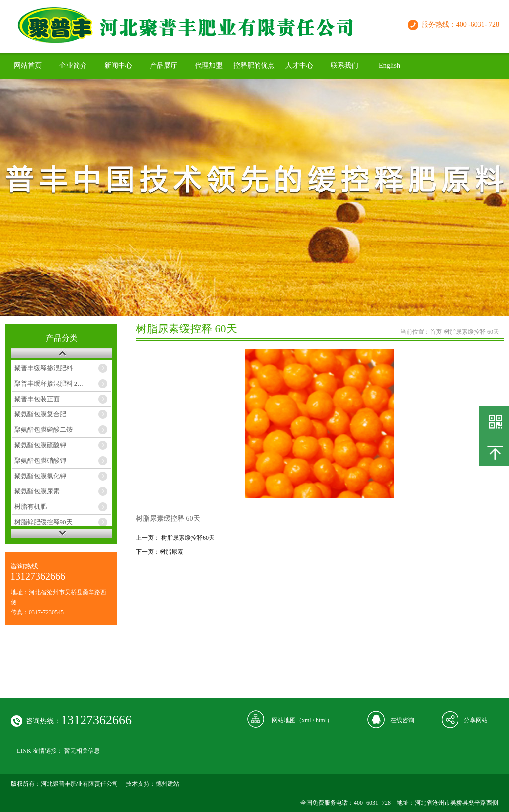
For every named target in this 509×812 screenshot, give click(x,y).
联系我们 (344, 65)
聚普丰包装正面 (37, 399)
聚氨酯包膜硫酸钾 (40, 445)
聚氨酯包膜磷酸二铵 (43, 430)
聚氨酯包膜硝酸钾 (40, 460)
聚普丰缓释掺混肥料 (43, 368)
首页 (436, 332)
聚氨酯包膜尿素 (37, 491)
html (321, 720)
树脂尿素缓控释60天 (188, 538)
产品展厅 (164, 65)
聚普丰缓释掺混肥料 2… (49, 383)
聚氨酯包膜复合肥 (40, 414)
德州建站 (168, 784)
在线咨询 (402, 720)
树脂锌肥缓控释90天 (43, 522)
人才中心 (299, 65)
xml (306, 720)
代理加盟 (209, 65)
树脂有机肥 (31, 507)
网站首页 (28, 65)
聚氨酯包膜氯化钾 (40, 476)
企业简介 (73, 65)
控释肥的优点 (254, 65)
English (389, 65)
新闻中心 (118, 65)
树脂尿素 (171, 552)
